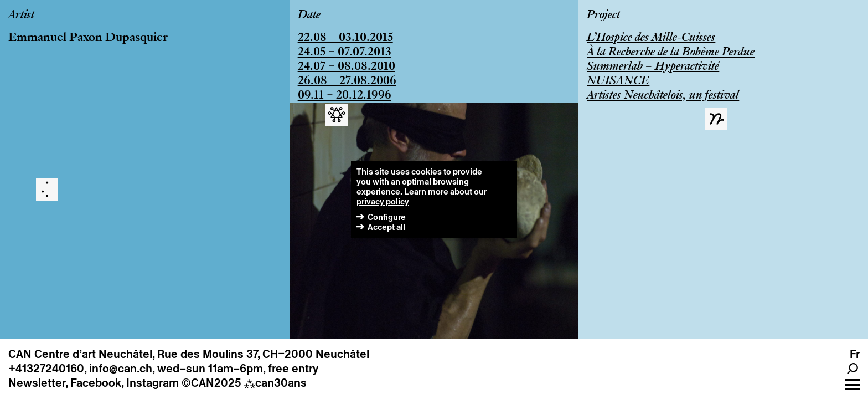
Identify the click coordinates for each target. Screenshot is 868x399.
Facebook (96, 383)
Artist (21, 16)
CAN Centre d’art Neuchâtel (80, 354)
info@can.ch (121, 369)
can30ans (275, 383)
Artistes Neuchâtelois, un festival (663, 96)
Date (309, 16)
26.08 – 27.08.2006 (347, 81)
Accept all (386, 227)
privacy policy (383, 201)
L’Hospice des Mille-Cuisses (651, 38)
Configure (387, 217)
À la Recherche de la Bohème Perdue (671, 53)
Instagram (153, 383)
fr (855, 354)
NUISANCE (618, 81)
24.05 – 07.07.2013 (345, 53)
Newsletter (37, 383)
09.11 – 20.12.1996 (345, 96)
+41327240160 (46, 369)
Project (603, 16)
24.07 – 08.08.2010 (347, 67)
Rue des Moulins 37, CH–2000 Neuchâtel (263, 354)
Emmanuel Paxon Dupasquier (88, 38)
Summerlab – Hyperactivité (653, 67)
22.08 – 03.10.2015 (345, 38)
